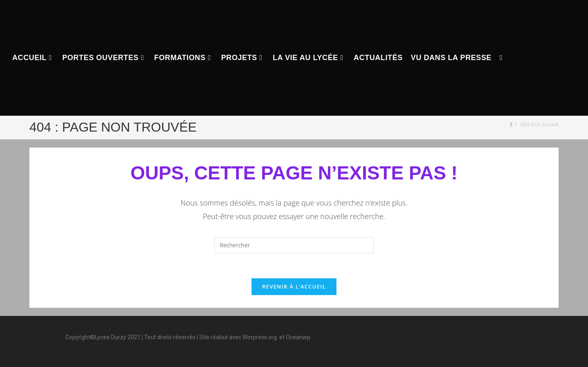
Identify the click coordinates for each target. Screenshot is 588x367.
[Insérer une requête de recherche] (294, 245)
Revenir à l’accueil (294, 286)
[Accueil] (511, 124)
